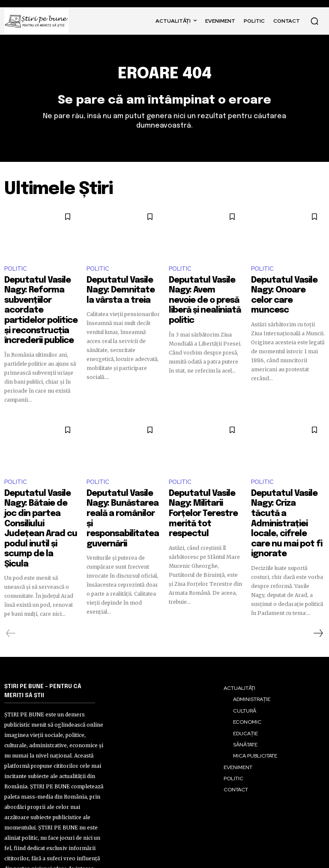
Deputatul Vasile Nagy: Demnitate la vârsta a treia (121, 290)
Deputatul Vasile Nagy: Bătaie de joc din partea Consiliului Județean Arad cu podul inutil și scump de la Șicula (40, 482)
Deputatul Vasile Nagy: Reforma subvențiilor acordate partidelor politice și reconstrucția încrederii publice (41, 298)
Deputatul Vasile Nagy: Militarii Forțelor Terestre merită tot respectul (203, 478)
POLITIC (16, 273)
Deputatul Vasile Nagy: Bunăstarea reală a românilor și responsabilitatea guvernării (121, 482)
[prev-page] (11, 584)
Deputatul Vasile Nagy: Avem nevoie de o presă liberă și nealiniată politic (205, 294)
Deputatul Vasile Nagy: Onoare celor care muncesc (285, 290)
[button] (314, 21)
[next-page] (318, 584)
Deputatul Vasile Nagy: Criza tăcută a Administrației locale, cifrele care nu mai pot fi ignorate (286, 482)
